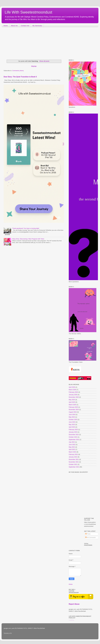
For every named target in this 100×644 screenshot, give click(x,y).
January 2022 (73, 457)
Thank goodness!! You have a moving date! (26, 228)
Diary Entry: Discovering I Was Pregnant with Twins (28, 239)
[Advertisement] (17, 43)
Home (6, 26)
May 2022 (72, 447)
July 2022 (72, 442)
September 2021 (74, 467)
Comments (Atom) (18, 71)
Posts (88, 534)
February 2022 (73, 454)
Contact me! (25, 26)
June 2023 (72, 422)
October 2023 (73, 420)
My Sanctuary (37, 26)
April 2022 (72, 449)
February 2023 (73, 430)
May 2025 (72, 400)
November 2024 (74, 410)
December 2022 (74, 435)
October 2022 (73, 437)
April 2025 (72, 402)
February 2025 (73, 407)
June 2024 (72, 415)
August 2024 (73, 412)
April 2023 (72, 427)
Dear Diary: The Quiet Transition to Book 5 (20, 77)
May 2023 (72, 425)
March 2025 (72, 405)
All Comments (90, 537)
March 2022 (72, 452)
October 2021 (73, 464)
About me (14, 26)
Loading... (72, 620)
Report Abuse (74, 604)
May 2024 (72, 417)
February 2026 (73, 392)
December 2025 (74, 397)
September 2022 (74, 440)
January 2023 (73, 432)
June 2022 (72, 445)
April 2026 (72, 387)
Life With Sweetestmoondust (28, 12)
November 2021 (74, 462)
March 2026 (72, 390)
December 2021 (74, 459)
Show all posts (44, 61)
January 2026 (73, 395)
